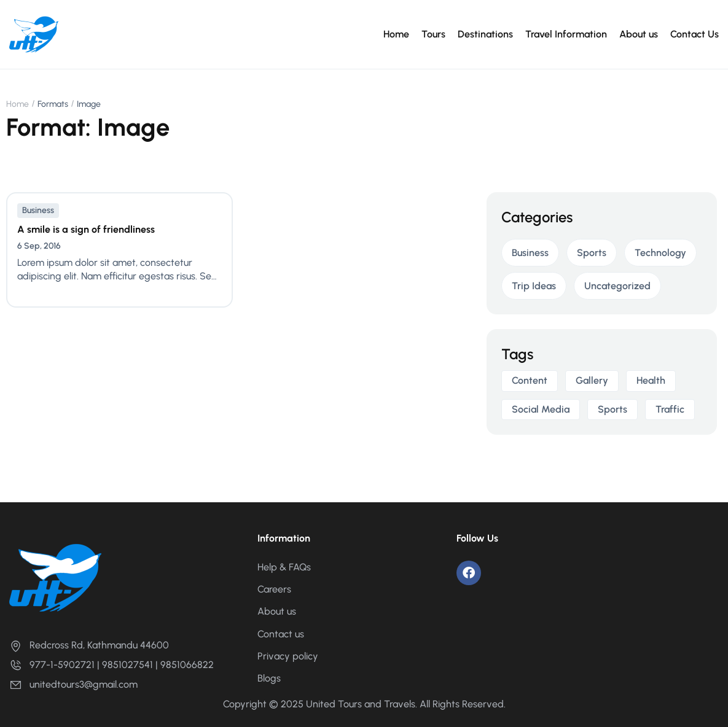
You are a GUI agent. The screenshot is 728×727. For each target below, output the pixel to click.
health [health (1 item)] (651, 380)
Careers (274, 589)
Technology (660, 253)
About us (639, 34)
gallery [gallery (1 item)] (592, 380)
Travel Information (566, 34)
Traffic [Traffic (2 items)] (670, 409)
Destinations (485, 34)
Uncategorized (617, 286)
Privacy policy (288, 656)
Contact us (281, 634)
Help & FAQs (284, 567)
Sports (592, 253)
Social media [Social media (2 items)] (541, 409)
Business (38, 210)
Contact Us (695, 34)
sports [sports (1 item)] (613, 409)
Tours (433, 34)
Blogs (269, 678)
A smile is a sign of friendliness (86, 229)
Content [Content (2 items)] (530, 380)
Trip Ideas (534, 286)
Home (396, 34)
